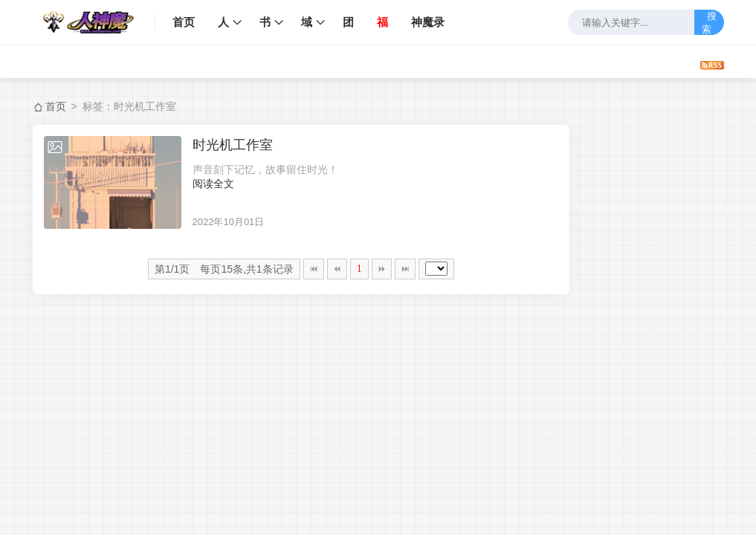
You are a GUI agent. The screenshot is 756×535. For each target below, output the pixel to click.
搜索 (709, 23)
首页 (184, 22)
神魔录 (428, 22)
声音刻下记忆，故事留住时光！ (265, 169)
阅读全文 (213, 184)
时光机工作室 (233, 145)
